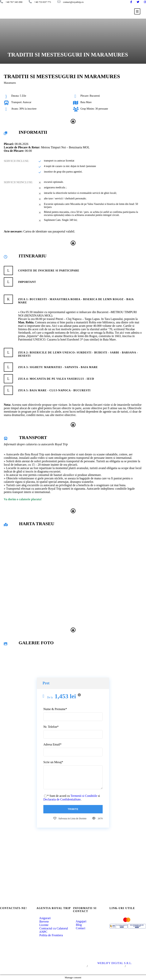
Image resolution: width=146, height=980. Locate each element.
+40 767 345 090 (15, 923)
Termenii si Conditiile (84, 796)
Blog (77, 925)
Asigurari (44, 918)
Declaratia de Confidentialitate (62, 799)
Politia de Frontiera (50, 935)
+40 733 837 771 (15, 929)
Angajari (80, 921)
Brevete (43, 922)
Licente (42, 925)
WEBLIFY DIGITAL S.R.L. (115, 963)
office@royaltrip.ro (17, 934)
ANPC (42, 932)
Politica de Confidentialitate (106, 966)
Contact (79, 928)
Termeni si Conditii (74, 966)
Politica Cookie (136, 966)
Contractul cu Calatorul (52, 928)
